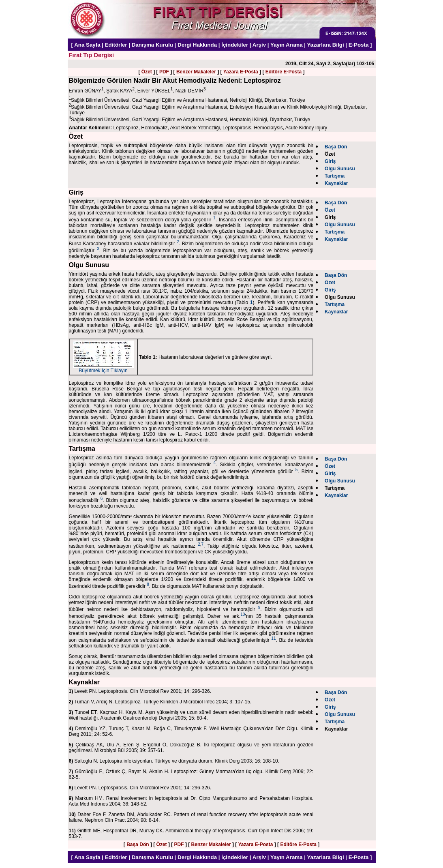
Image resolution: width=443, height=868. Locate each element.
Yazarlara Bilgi (325, 45)
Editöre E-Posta (284, 72)
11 (273, 638)
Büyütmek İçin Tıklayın (103, 368)
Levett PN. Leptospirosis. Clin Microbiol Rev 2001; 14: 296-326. (140, 691)
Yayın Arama (287, 45)
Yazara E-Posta (241, 72)
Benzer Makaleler (196, 72)
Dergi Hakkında (197, 45)
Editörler (116, 45)
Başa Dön (138, 844)
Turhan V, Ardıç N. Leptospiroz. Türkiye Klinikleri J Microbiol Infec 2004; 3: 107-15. (160, 702)
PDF (164, 72)
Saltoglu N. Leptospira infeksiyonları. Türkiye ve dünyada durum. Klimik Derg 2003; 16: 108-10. (174, 761)
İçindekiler (235, 45)
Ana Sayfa (87, 45)
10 (243, 614)
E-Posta (359, 45)
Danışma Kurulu (152, 45)
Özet (147, 72)
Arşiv (259, 45)
